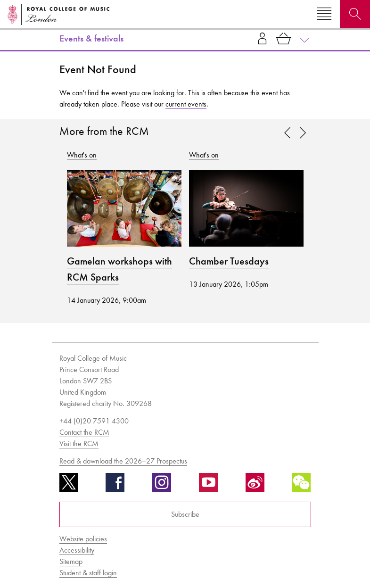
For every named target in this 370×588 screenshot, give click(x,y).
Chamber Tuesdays (229, 261)
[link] (303, 133)
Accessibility (77, 550)
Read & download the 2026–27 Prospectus (123, 461)
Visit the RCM (79, 443)
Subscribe (185, 514)
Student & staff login (88, 573)
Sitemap (71, 561)
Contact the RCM (84, 432)
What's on (82, 155)
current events (186, 104)
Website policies (83, 539)
